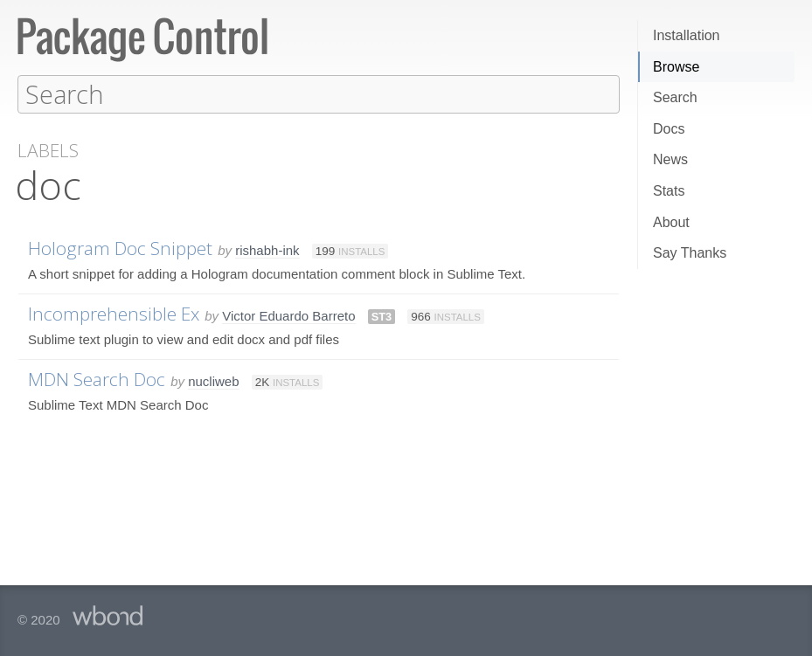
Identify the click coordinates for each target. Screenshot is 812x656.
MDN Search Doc (97, 378)
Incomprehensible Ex (114, 313)
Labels (48, 150)
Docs (669, 129)
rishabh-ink (267, 249)
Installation (687, 35)
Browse (676, 67)
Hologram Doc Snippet (120, 247)
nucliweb (213, 380)
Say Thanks (690, 253)
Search (675, 97)
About (671, 222)
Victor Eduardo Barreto (288, 315)
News (670, 159)
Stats (669, 191)
